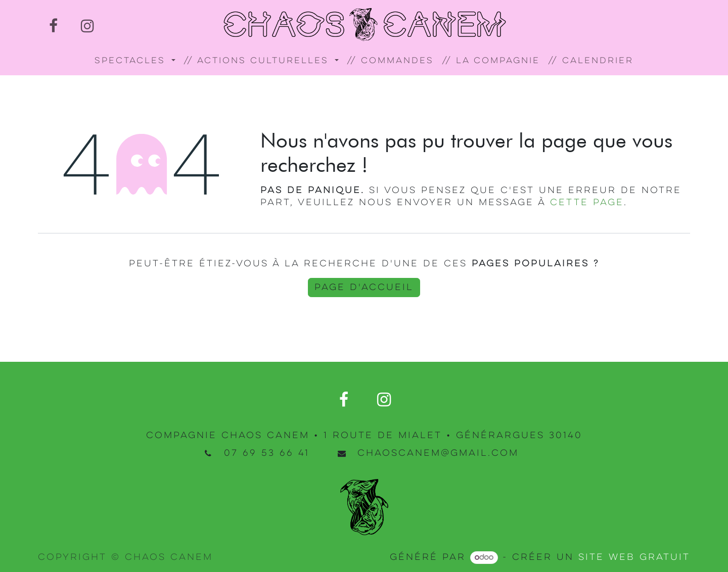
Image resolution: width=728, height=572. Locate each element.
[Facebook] (53, 26)
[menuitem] (135, 61)
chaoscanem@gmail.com (438, 453)
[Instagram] (87, 26)
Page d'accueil (364, 288)
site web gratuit (634, 557)
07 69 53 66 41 (267, 453)
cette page (587, 203)
